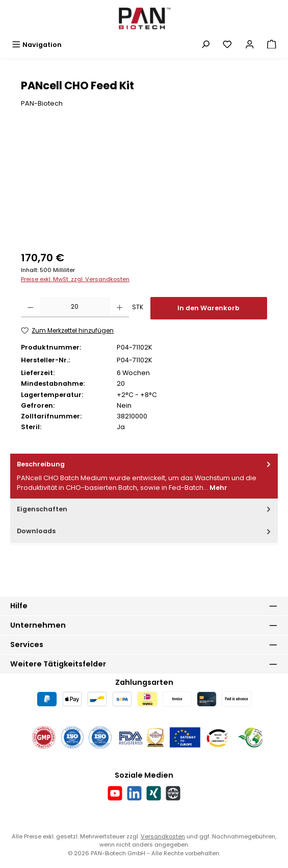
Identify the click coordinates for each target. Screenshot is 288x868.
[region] (144, 187)
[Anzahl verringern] (30, 307)
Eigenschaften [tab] (145, 509)
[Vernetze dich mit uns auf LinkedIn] (134, 793)
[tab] (144, 476)
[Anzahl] (75, 307)
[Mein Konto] (250, 45)
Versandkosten (163, 836)
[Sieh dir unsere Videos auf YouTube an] (115, 793)
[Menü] (37, 45)
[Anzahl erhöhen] (120, 307)
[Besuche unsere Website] (173, 793)
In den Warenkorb (208, 308)
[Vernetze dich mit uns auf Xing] (154, 793)
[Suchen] (205, 45)
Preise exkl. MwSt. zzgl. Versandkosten (75, 279)
